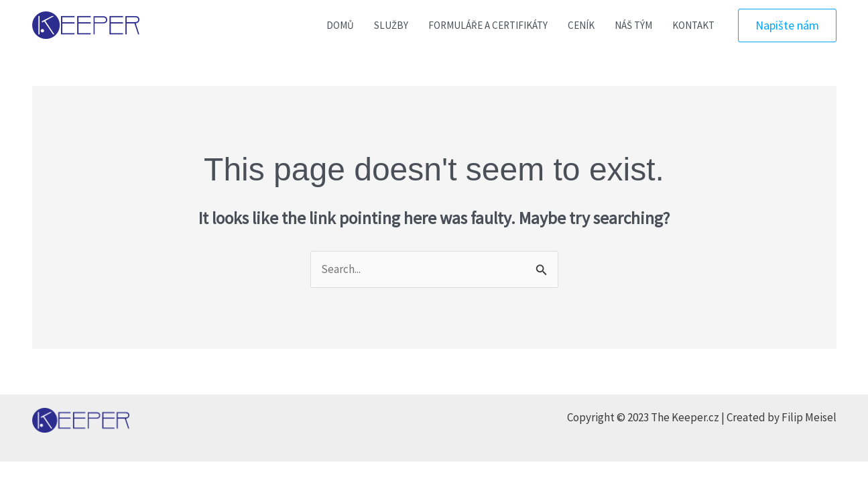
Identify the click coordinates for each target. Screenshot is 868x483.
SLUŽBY (391, 25)
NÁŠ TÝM (633, 25)
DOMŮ (340, 25)
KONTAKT (693, 25)
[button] (787, 25)
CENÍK (581, 25)
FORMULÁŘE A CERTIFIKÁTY (488, 25)
